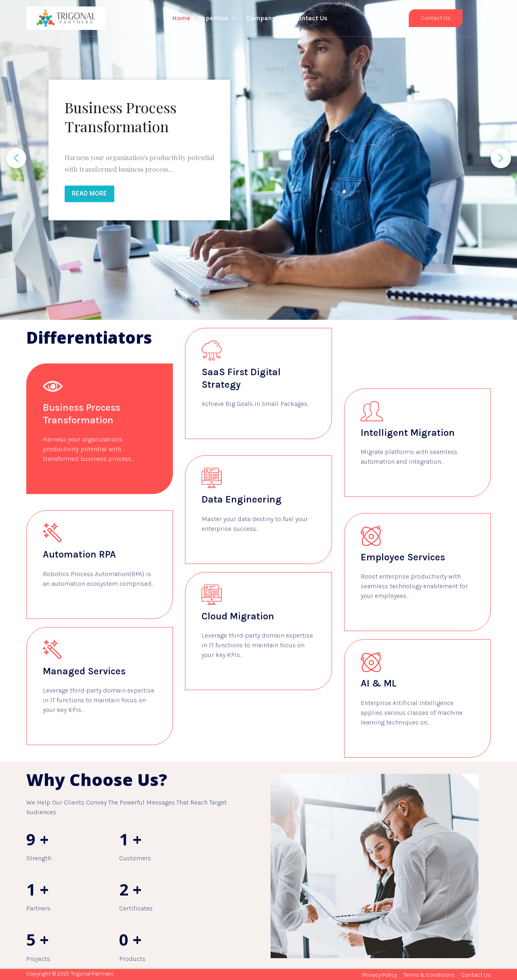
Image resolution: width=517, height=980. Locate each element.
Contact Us (311, 18)
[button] (16, 158)
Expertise (218, 18)
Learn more (63, 479)
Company (266, 18)
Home (181, 18)
